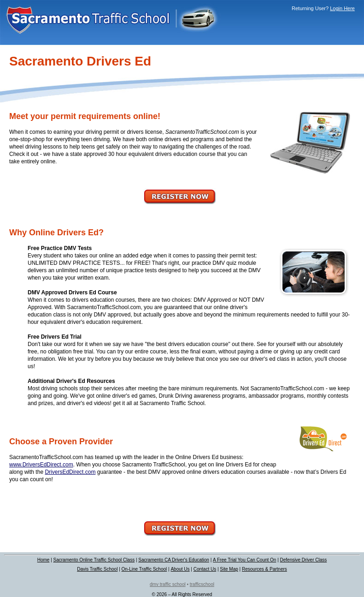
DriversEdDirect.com (70, 472)
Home (44, 560)
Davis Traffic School (97, 569)
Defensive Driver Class (304, 560)
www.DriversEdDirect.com (41, 465)
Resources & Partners (264, 569)
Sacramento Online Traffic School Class (94, 560)
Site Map (229, 569)
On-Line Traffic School (144, 569)
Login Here (342, 8)
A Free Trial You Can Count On (244, 560)
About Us (180, 569)
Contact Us (205, 569)
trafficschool (202, 584)
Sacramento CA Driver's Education (174, 560)
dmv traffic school (168, 584)
